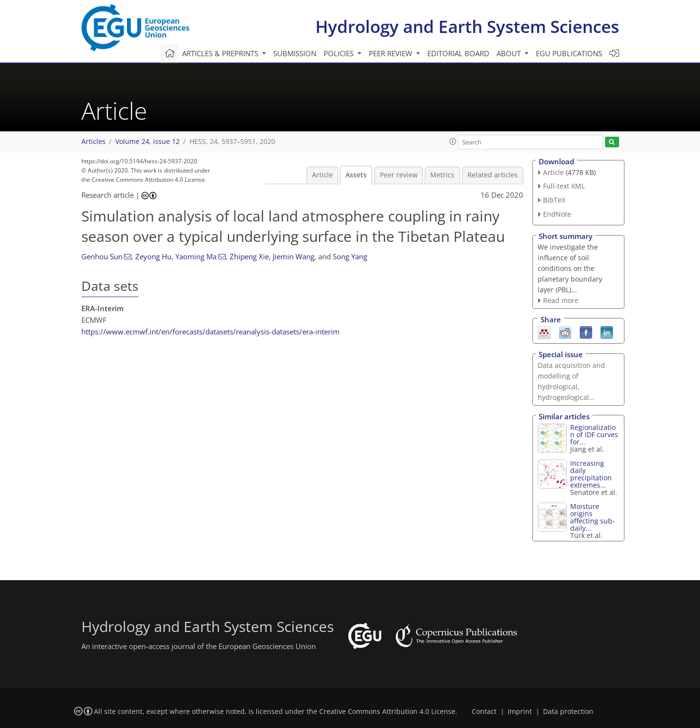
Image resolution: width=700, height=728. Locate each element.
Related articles (493, 175)
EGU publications (569, 53)
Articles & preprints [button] (221, 53)
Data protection (568, 712)
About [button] (510, 53)
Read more (561, 300)
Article (322, 175)
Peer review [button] (391, 53)
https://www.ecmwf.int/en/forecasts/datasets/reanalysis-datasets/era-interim (210, 332)
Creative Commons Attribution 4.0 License (387, 712)
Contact (484, 712)
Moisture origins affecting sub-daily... (592, 517)
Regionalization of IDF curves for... (594, 435)
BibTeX (554, 200)
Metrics (442, 175)
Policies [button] (340, 53)
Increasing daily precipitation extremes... (591, 474)
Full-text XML (564, 186)
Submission (295, 53)
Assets (356, 175)
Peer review (399, 175)
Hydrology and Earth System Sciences (467, 26)
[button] (453, 142)
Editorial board (458, 53)
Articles (93, 142)
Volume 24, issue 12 (148, 142)
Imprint (520, 712)
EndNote (557, 214)
